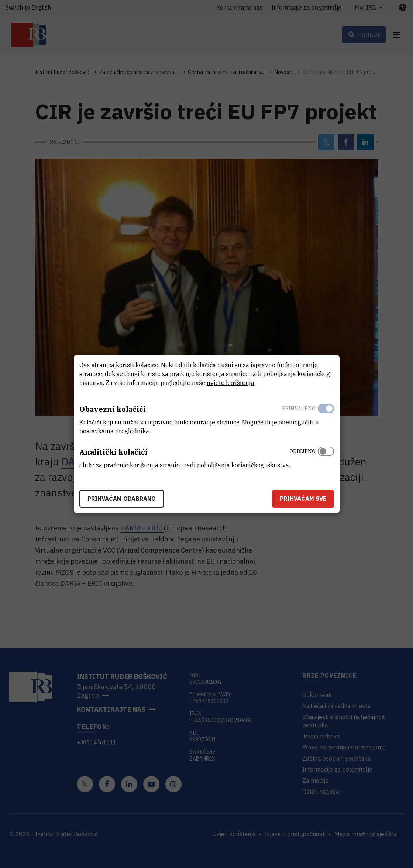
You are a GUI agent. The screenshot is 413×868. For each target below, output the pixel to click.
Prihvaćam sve (303, 499)
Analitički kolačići (113, 452)
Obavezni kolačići (113, 409)
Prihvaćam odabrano (122, 499)
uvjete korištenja (230, 383)
